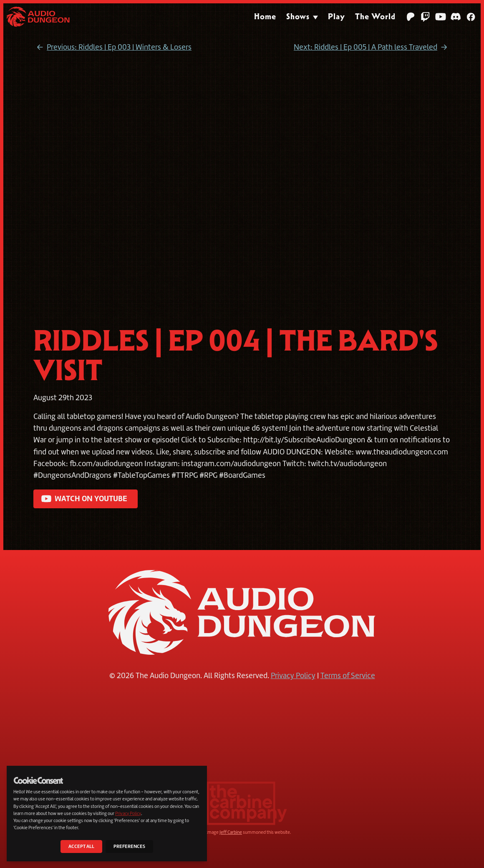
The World (375, 16)
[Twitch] (426, 17)
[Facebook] (471, 17)
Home (265, 16)
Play (337, 16)
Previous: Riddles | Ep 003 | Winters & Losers (112, 47)
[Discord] (456, 17)
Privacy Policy (293, 676)
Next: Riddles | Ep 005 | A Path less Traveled (372, 47)
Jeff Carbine (231, 832)
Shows (298, 16)
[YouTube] (441, 17)
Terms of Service (348, 676)
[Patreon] (411, 17)
